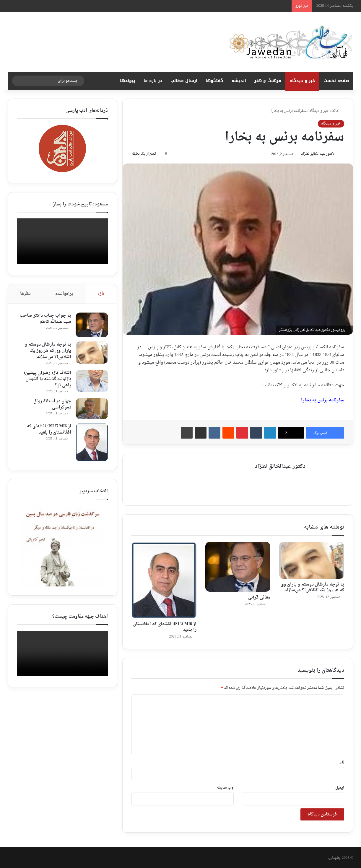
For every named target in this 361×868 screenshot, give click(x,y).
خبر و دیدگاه (302, 81)
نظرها (25, 294)
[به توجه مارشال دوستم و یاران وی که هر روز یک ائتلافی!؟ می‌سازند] (312, 560)
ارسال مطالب (184, 81)
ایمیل (340, 787)
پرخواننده (64, 294)
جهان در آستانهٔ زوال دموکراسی (52, 405)
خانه (338, 111)
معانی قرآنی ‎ (259, 597)
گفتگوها (214, 81)
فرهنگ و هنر (268, 81)
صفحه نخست (336, 81)
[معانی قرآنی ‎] (238, 567)
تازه (101, 294)
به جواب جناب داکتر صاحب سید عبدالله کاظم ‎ (45, 319)
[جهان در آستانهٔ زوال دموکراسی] (92, 409)
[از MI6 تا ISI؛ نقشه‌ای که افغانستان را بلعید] (164, 580)
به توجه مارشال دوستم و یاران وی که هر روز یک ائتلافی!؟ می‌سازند (312, 587)
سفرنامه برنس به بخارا (323, 401)
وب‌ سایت (225, 787)
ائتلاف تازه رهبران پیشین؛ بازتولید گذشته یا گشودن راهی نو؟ (47, 379)
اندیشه (239, 81)
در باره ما (153, 81)
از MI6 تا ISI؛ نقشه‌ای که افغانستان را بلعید (165, 626)
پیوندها (128, 81)
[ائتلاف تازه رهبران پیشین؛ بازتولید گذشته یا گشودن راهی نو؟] (92, 381)
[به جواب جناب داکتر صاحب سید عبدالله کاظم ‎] (92, 325)
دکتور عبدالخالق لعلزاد (317, 155)
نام (342, 762)
